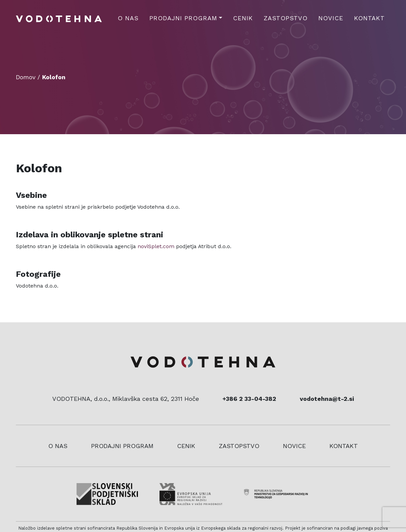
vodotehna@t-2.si (327, 399)
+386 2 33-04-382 (249, 399)
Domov (26, 77)
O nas (128, 18)
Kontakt (369, 18)
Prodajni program (183, 18)
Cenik (243, 18)
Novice (331, 18)
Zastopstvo (286, 18)
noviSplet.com (156, 246)
